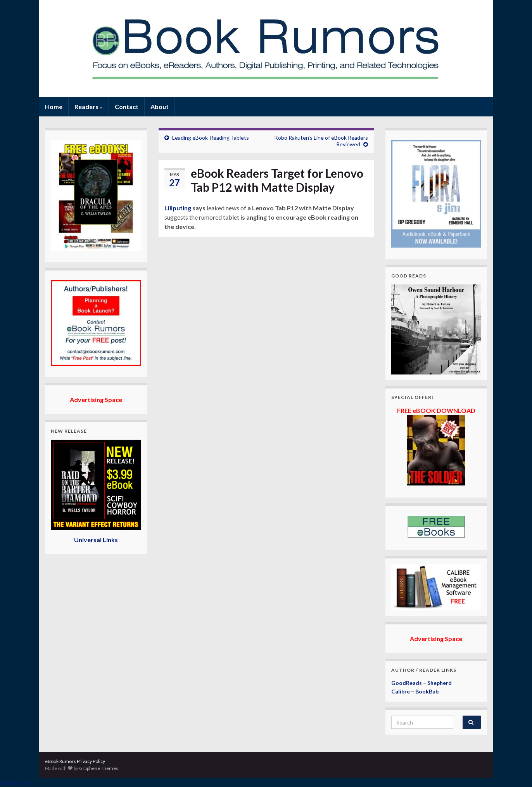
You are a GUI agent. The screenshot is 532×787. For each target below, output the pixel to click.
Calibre (401, 691)
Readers (89, 107)
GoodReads (407, 683)
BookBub (427, 691)
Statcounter (16, 782)
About (160, 107)
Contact (127, 107)
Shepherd (440, 683)
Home (54, 107)
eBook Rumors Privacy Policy (75, 761)
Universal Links (96, 540)
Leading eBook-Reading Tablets (211, 138)
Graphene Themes (99, 768)
